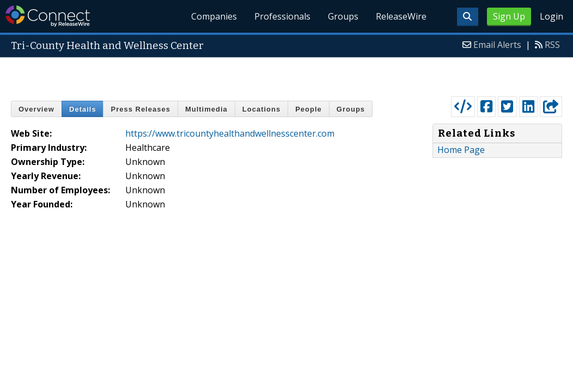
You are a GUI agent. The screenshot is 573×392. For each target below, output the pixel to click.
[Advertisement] (287, 75)
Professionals (282, 16)
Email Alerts (497, 45)
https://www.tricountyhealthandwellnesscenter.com (230, 133)
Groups (343, 16)
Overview (36, 109)
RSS (552, 45)
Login (551, 16)
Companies (215, 16)
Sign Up (509, 16)
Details (83, 109)
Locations (261, 109)
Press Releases (140, 109)
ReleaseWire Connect (48, 16)
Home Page (461, 150)
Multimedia (206, 109)
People (309, 109)
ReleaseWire (401, 16)
